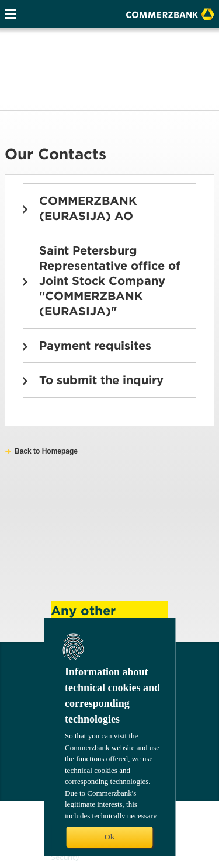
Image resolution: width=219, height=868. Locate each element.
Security (65, 857)
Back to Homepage (46, 451)
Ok (109, 837)
